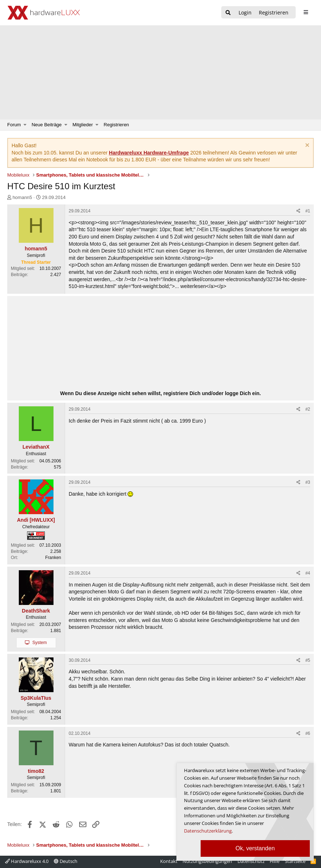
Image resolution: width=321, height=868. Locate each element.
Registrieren (116, 125)
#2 (308, 409)
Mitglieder (83, 125)
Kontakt (169, 861)
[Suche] (228, 13)
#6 (308, 733)
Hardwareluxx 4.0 (27, 861)
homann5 (22, 197)
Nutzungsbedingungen (207, 861)
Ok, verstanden (255, 848)
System (39, 643)
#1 (308, 211)
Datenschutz (251, 861)
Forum (14, 125)
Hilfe (275, 861)
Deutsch (66, 861)
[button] (25, 125)
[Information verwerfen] (306, 146)
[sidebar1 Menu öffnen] (306, 12)
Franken (53, 558)
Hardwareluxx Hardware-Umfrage (149, 153)
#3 (308, 482)
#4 (308, 573)
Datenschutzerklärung (208, 831)
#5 (308, 660)
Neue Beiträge (46, 125)
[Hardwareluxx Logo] (44, 13)
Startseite (295, 861)
